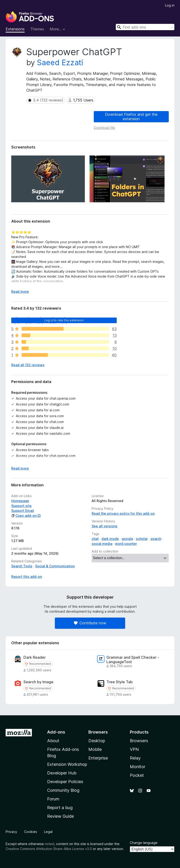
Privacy (11, 832)
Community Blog (63, 790)
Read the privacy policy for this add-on (123, 513)
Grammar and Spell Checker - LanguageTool (133, 660)
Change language (144, 843)
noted (49, 844)
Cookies (31, 832)
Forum (53, 799)
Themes (37, 29)
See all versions (105, 526)
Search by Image (38, 682)
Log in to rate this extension (64, 320)
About (53, 741)
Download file (104, 128)
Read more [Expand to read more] (20, 291)
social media (102, 544)
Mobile (95, 749)
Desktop (97, 741)
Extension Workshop (67, 764)
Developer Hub (62, 773)
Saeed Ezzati (60, 63)
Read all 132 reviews (28, 365)
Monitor (138, 767)
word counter (126, 544)
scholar (142, 539)
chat (95, 539)
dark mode (110, 539)
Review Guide (60, 816)
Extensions (15, 29)
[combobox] (145, 27)
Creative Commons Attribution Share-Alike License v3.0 (49, 849)
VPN (134, 749)
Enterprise (98, 758)
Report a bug (60, 808)
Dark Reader (35, 657)
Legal (48, 832)
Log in (170, 5)
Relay (135, 758)
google (127, 539)
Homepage (20, 501)
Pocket (137, 775)
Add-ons (56, 732)
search (156, 539)
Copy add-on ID (26, 515)
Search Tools (22, 566)
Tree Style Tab (120, 682)
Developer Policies (65, 782)
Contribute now (90, 623)
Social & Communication (55, 566)
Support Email (23, 511)
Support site (21, 506)
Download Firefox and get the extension (131, 117)
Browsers (139, 741)
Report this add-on (27, 577)
